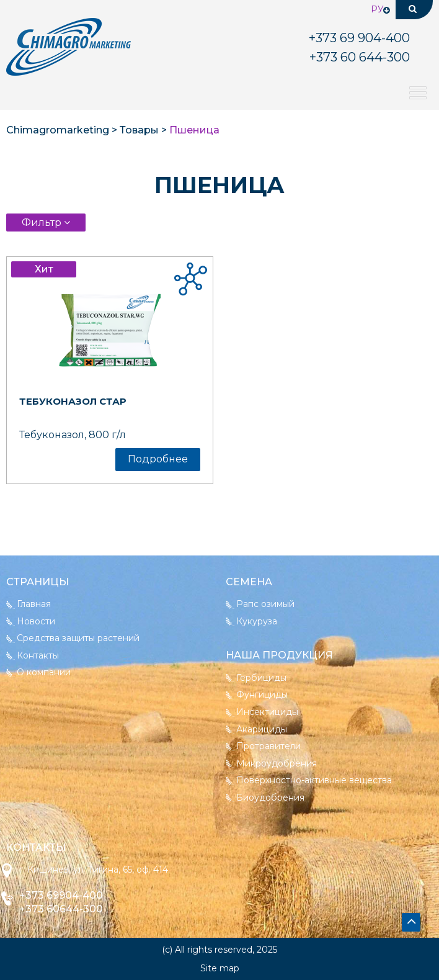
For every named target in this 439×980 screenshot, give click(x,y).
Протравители (268, 746)
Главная (34, 604)
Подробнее (158, 459)
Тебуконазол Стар (73, 401)
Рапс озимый (265, 604)
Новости (36, 621)
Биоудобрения (270, 798)
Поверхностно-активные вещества (314, 780)
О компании (44, 672)
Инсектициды (267, 712)
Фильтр (43, 223)
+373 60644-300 (61, 909)
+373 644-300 (360, 57)
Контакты (38, 655)
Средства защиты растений (78, 638)
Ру (377, 9)
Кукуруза (257, 621)
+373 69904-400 (61, 895)
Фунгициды (262, 695)
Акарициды (262, 729)
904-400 (359, 38)
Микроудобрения (277, 763)
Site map (220, 968)
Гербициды (261, 678)
